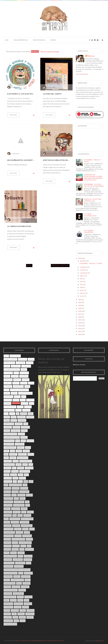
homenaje (28, 556)
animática (8, 512)
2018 (80, 311)
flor (22, 549)
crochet (7, 403)
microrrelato (9, 464)
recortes (28, 597)
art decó (17, 512)
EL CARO (7, 495)
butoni (7, 522)
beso (20, 515)
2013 (80, 326)
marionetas (8, 566)
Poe (27, 502)
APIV (25, 485)
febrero (83, 293)
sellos (7, 431)
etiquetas (13, 454)
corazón (30, 417)
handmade (24, 376)
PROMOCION (8, 502)
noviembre (84, 267)
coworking (27, 536)
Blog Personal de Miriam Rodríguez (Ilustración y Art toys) (41, 641)
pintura (21, 468)
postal (19, 410)
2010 (80, 334)
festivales (22, 454)
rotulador (23, 359)
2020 (80, 305)
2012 (80, 329)
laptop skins (20, 563)
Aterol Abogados (10, 434)
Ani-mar (7, 492)
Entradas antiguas (60, 265)
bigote (7, 417)
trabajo (7, 614)
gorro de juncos (10, 556)
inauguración (23, 458)
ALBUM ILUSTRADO (15, 485)
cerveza (18, 529)
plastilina (8, 593)
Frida (31, 414)
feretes (15, 549)
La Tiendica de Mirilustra (19, 226)
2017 (80, 314)
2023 (80, 258)
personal (8, 427)
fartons (7, 549)
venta (15, 617)
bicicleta (27, 515)
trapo (15, 478)
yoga (16, 621)
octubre (83, 270)
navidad (28, 407)
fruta (7, 553)
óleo (20, 481)
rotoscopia (8, 604)
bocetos (30, 441)
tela (26, 475)
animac (24, 509)
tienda (23, 610)
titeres (24, 431)
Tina (28, 505)
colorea (19, 532)
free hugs (29, 549)
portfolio (29, 468)
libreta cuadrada (10, 359)
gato (6, 458)
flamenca (22, 420)
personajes (8, 397)
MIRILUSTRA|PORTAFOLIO (19, 40)
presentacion (18, 593)
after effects (9, 441)
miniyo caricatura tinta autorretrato (17, 570)
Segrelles (8, 505)
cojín (6, 451)
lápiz (16, 373)
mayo (82, 284)
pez (14, 468)
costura (30, 363)
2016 (80, 317)
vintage (30, 617)
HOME (6, 40)
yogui (23, 621)
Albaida (24, 414)
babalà (30, 512)
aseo (24, 512)
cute (12, 451)
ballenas (8, 515)
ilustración (26, 366)
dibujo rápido (15, 356)
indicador (28, 560)
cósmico (7, 543)
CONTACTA (50, 40)
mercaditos (19, 566)
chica (7, 390)
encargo (15, 376)
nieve (19, 583)
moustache (26, 576)
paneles (7, 587)
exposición (8, 373)
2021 (80, 302)
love (31, 403)
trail (14, 614)
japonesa (8, 461)
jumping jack (9, 563)
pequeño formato (11, 590)
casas (28, 448)
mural (7, 580)
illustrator (21, 363)
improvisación (9, 363)
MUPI (16, 498)
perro (31, 383)
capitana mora (27, 526)
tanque (25, 607)
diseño (7, 366)
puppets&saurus (10, 597)
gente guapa (9, 424)
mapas (16, 461)
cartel (7, 393)
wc (15, 481)
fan (29, 546)
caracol (21, 448)
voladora (8, 481)
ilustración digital (25, 393)
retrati (13, 600)
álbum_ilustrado (10, 624)
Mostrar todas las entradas (50, 51)
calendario (20, 444)
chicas (25, 529)
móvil (28, 580)
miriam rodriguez (11, 573)
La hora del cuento (52, 94)
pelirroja (25, 587)
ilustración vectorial (12, 369)
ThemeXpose (99, 641)
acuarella (16, 509)
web (6, 414)
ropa (26, 600)
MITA (24, 397)
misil (21, 573)
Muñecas (17, 380)
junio (82, 281)
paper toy (16, 587)
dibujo (19, 451)
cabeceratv (24, 522)
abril (82, 287)
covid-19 (18, 536)
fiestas (31, 454)
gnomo (13, 553)
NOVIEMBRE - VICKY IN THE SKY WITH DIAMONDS (94, 185)
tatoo (7, 475)
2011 (80, 331)
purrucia (26, 410)
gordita (21, 553)
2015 (80, 320)
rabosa (20, 597)
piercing (22, 590)
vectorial (8, 386)
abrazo (7, 509)
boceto (31, 359)
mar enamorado (26, 461)
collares (30, 400)
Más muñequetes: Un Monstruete (21, 160)
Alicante (16, 488)
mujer (19, 464)
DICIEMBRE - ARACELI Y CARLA (93, 161)
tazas (21, 475)
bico (18, 441)
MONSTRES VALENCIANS (12, 437)
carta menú (9, 529)
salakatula (18, 604)
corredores (9, 536)
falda (23, 546)
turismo (21, 614)
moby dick (28, 573)
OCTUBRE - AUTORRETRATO (90, 215)
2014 (80, 323)
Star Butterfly (19, 505)
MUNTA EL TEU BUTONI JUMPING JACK (93, 200)
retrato (16, 383)
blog (23, 441)
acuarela (8, 400)
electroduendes (25, 543)
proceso (16, 427)
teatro (7, 610)
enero (82, 296)
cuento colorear (18, 539)
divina (7, 420)
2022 (80, 300)
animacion (8, 380)
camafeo (8, 526)
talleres (18, 607)
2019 (80, 308)
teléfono (15, 610)
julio (82, 279)
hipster (13, 458)
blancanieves (15, 519)
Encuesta (21, 495)
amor (27, 386)
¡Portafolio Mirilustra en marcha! (56, 160)
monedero (8, 576)
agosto (83, 276)
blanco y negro (27, 519)
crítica (24, 369)
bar (15, 515)
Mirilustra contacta (79, 365)
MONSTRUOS (8, 498)
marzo (82, 290)
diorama (26, 380)
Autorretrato (18, 386)
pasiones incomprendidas (19, 390)
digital (7, 376)
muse (25, 464)
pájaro (17, 397)
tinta (6, 356)
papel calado (9, 410)
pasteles (8, 468)
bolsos (16, 400)
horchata (8, 560)
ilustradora (18, 560)
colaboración (9, 532)
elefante (8, 546)
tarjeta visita (25, 471)
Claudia (21, 434)
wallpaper (8, 621)
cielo (32, 529)
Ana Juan (24, 488)
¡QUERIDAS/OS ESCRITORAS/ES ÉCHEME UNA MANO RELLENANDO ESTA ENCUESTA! (93, 177)
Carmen (15, 492)
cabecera (15, 522)
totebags (30, 610)
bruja (14, 417)
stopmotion (16, 431)
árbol (12, 414)
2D (18, 414)
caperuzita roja (10, 448)
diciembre (83, 261)
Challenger (24, 492)
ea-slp (15, 543)
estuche (16, 546)
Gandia (29, 495)
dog (6, 454)
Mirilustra (91, 56)
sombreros (8, 607)
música (20, 407)
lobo (28, 563)
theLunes (8, 478)
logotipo (19, 424)
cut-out (29, 539)
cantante (16, 526)
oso (31, 464)
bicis (6, 519)
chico (23, 400)
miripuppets (16, 366)
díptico (14, 420)
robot (20, 600)
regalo (7, 471)
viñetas (22, 478)
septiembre (84, 273)
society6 (15, 471)
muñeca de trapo (17, 580)
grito (20, 556)
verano (22, 617)
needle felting (10, 583)
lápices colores (10, 407)
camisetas (21, 417)
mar (26, 424)
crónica (7, 539)
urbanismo (30, 614)
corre (27, 532)
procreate (25, 427)
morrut (17, 576)
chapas (14, 393)
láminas (24, 383)
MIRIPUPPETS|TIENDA (37, 40)
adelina (24, 437)
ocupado (26, 583)
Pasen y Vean (19, 502)
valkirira (8, 617)
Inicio (29, 265)
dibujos (26, 451)
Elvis (14, 495)
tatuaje (14, 475)
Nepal (23, 498)
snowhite (28, 604)
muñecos (8, 383)
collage (25, 403)
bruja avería (9, 444)
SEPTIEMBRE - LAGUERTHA (89, 232)
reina (7, 600)
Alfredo (7, 488)
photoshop (24, 373)
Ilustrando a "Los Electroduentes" (21, 94)
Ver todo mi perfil (82, 74)
